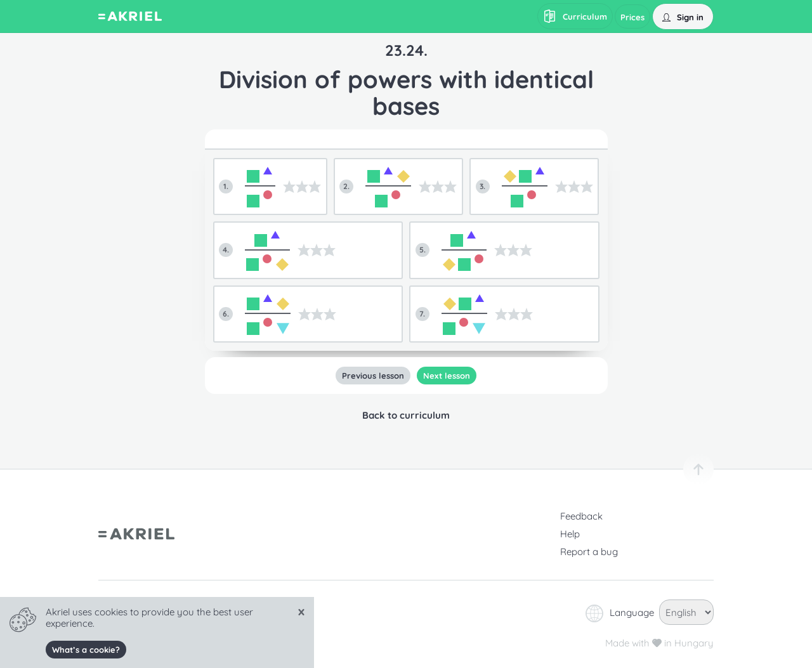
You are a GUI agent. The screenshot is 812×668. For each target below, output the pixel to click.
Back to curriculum (406, 415)
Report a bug (589, 552)
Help (570, 534)
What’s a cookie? (86, 650)
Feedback (581, 516)
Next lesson (447, 376)
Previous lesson (373, 376)
